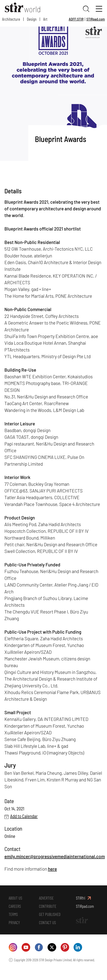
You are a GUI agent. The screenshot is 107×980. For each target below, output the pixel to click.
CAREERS (15, 914)
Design (32, 19)
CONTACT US (48, 932)
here (52, 877)
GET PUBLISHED (50, 923)
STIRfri (81, 906)
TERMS (13, 923)
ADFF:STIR (76, 19)
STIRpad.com (96, 19)
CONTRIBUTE (48, 914)
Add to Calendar (24, 824)
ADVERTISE (47, 906)
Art (45, 19)
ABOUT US (16, 906)
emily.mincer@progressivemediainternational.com (55, 864)
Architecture (11, 19)
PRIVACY (14, 932)
